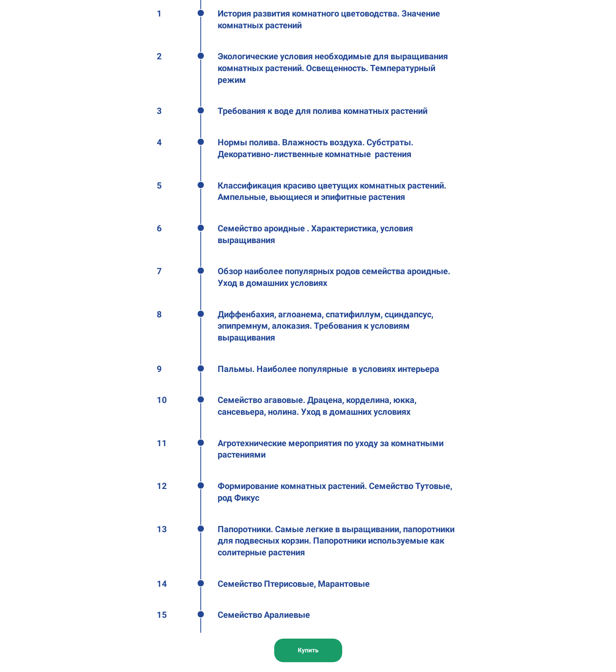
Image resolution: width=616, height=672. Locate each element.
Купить (308, 650)
